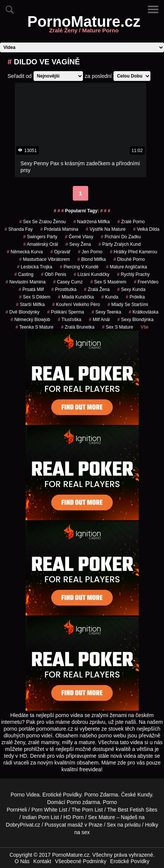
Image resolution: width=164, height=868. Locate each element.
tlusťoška (69, 320)
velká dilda (146, 229)
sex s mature (117, 327)
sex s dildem (35, 297)
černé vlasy (79, 237)
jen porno (90, 252)
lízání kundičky (91, 274)
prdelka (136, 297)
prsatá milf (31, 289)
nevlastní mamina (26, 282)
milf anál (99, 320)
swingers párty (40, 237)
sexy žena (78, 244)
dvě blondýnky (23, 312)
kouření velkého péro (76, 305)
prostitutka (64, 289)
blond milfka (91, 259)
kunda (110, 297)
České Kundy (136, 795)
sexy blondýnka (135, 320)
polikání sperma (66, 312)
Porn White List (49, 810)
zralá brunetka (78, 327)
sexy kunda (131, 289)
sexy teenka (107, 312)
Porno (74, 802)
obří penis (54, 274)
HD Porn (74, 817)
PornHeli (17, 810)
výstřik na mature (106, 229)
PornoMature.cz (84, 26)
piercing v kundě (79, 267)
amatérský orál (41, 244)
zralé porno (131, 222)
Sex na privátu (124, 825)
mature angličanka (126, 267)
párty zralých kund (120, 244)
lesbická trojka (34, 267)
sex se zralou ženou (42, 222)
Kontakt (42, 861)
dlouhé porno (129, 259)
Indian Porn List (41, 817)
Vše (145, 327)
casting (24, 274)
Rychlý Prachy (133, 274)
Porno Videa (25, 795)
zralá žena (97, 289)
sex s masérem (108, 282)
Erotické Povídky (62, 795)
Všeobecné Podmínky (81, 861)
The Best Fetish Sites (132, 810)
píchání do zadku (121, 237)
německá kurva (25, 252)
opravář (60, 252)
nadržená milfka (91, 222)
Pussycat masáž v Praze (73, 825)
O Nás (22, 861)
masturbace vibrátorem (45, 259)
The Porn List (87, 810)
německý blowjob (30, 320)
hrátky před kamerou (134, 252)
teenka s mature (34, 327)
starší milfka (30, 305)
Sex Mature (101, 817)
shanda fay (19, 229)
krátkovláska (143, 312)
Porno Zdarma (101, 795)
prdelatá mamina (59, 229)
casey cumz (68, 282)
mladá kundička (76, 297)
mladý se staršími (128, 305)
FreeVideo (146, 282)
